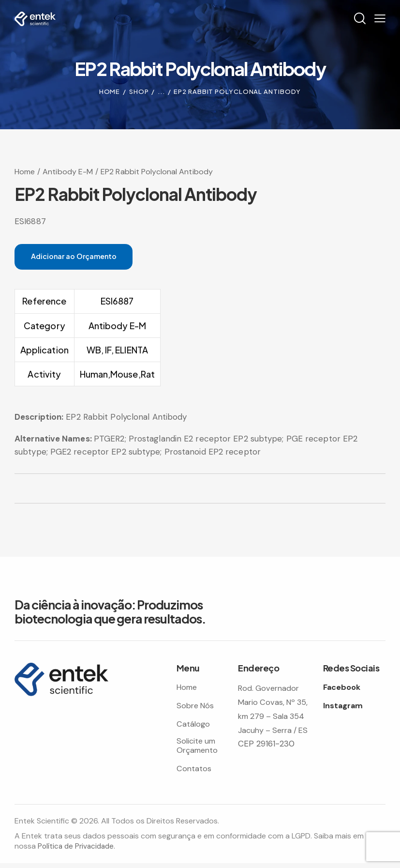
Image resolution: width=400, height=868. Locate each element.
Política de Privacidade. (78, 851)
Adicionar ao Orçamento (83, 257)
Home (110, 91)
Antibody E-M (68, 171)
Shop (139, 91)
